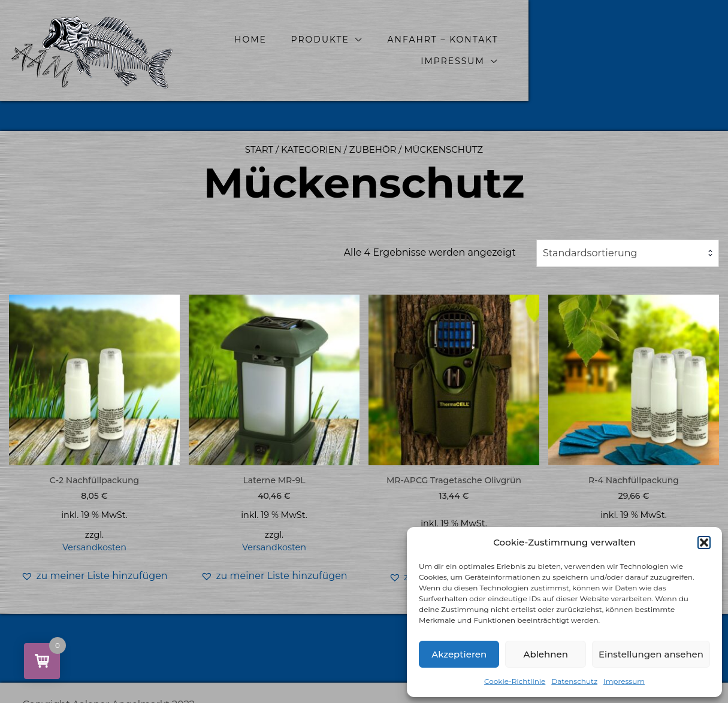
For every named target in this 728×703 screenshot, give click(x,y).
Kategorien (311, 149)
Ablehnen (545, 654)
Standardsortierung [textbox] (590, 253)
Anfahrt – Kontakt (518, 50)
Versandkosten (94, 547)
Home (325, 50)
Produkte (395, 50)
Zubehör (373, 149)
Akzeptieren (459, 654)
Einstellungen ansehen (651, 654)
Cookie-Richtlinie (515, 681)
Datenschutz (574, 681)
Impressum (624, 681)
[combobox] (628, 253)
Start (259, 149)
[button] (704, 543)
